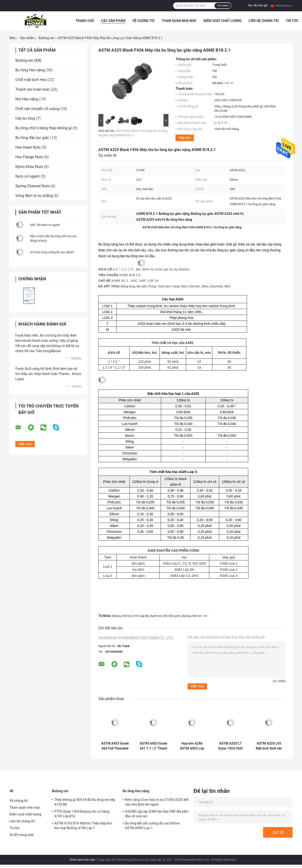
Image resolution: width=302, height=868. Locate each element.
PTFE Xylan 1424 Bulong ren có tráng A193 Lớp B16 (82, 814)
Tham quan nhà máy (179, 21)
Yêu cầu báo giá (258, 5)
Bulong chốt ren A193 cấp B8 (130, 616)
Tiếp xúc (185, 138)
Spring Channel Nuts (32, 186)
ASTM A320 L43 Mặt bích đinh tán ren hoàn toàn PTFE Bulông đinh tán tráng (269, 746)
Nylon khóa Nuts (29, 167)
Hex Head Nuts (28, 147)
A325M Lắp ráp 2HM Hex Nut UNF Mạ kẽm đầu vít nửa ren (157, 814)
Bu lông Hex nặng (30, 70)
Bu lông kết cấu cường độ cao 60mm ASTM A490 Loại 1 (152, 826)
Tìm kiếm (223, 6)
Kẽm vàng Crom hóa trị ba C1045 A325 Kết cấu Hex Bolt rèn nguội (157, 802)
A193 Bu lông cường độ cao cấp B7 (52, 252)
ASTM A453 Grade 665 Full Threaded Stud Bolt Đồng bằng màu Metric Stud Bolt (115, 746)
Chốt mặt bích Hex (31, 80)
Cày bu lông (25, 118)
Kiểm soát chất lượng (223, 21)
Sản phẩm (27, 38)
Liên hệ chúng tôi (264, 21)
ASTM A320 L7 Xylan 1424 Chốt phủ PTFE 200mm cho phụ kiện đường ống (230, 746)
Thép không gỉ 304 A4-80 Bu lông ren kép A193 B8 (85, 802)
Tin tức (292, 21)
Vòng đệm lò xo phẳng (34, 196)
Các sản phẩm (113, 21)
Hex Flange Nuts (29, 157)
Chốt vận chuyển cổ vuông (37, 109)
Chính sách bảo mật (82, 860)
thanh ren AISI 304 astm (165, 616)
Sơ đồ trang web (22, 835)
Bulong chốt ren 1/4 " (195, 616)
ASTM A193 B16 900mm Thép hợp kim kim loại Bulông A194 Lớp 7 (83, 826)
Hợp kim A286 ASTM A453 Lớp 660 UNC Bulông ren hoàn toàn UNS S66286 (192, 746)
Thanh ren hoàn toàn (33, 89)
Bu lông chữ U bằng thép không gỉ (44, 128)
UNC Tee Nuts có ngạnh (45, 225)
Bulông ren (46, 38)
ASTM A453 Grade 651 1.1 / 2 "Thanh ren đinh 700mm (153, 746)
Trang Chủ (85, 21)
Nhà (12, 38)
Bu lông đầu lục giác (32, 138)
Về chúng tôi (143, 21)
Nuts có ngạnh (27, 176)
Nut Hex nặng (27, 99)
